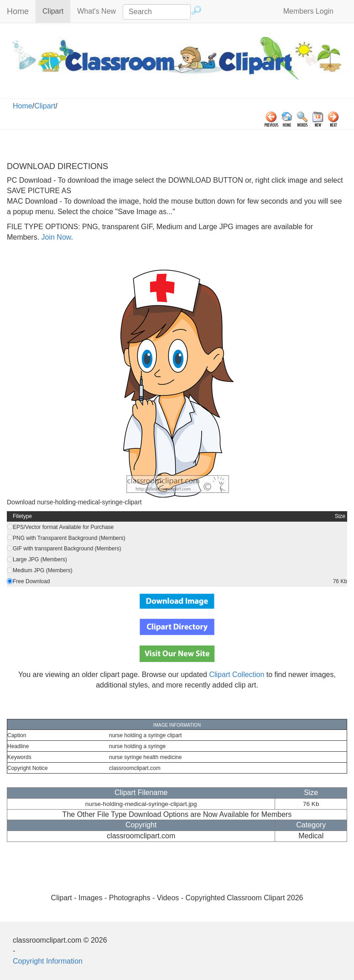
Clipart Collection (237, 675)
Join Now (55, 237)
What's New (96, 11)
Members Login (308, 11)
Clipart (56, 11)
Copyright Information (48, 961)
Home (18, 11)
